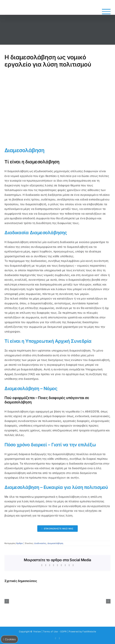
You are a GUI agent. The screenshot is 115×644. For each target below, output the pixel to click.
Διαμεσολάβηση (55, 543)
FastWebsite (89, 632)
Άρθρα (20, 543)
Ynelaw (37, 632)
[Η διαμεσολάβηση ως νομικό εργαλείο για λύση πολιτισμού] (57, 107)
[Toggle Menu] (106, 12)
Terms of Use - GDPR (55, 632)
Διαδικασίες (40, 543)
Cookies (9, 639)
